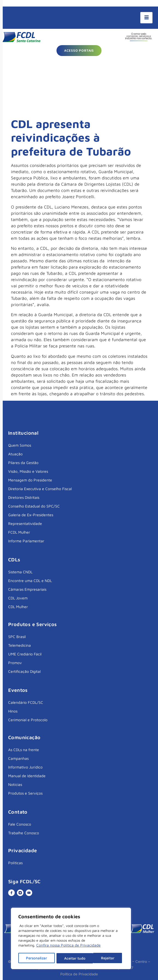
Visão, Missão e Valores (28, 471)
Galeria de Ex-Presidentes (31, 515)
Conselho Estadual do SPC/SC (34, 506)
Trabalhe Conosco (24, 833)
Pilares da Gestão (23, 463)
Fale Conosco (20, 824)
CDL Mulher (18, 607)
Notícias (15, 784)
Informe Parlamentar (26, 541)
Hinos (13, 711)
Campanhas (18, 758)
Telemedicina (20, 645)
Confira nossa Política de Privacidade (68, 946)
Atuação (15, 454)
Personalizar (37, 958)
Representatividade (25, 523)
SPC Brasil (17, 637)
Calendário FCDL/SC (26, 702)
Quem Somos (20, 445)
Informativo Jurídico (25, 767)
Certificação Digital (24, 671)
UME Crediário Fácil (25, 654)
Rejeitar (71, 958)
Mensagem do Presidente (30, 480)
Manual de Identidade (27, 776)
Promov (15, 663)
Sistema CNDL (20, 572)
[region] (71, 939)
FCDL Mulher (19, 532)
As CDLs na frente (24, 750)
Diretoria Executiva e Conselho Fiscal (40, 489)
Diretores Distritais (24, 497)
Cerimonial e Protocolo (28, 720)
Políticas (15, 863)
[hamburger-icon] (146, 18)
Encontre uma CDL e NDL (30, 581)
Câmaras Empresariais (27, 589)
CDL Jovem (18, 598)
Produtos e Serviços (25, 793)
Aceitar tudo (106, 958)
